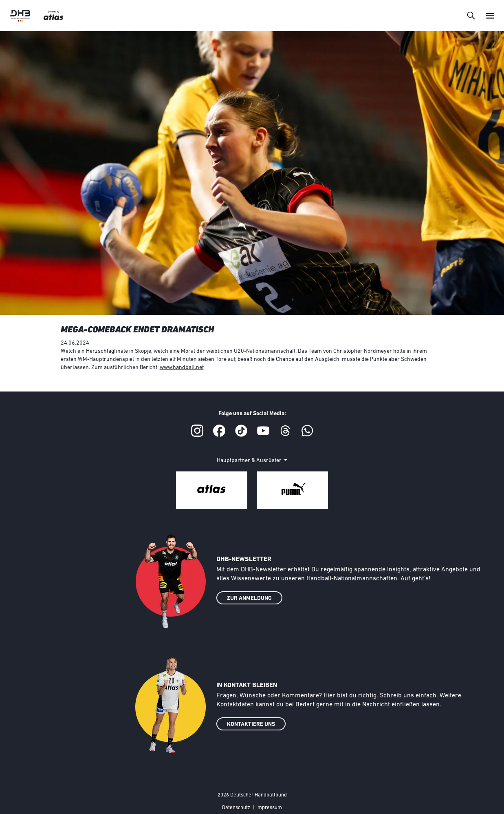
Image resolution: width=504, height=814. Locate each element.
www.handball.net (182, 368)
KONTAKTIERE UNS (251, 724)
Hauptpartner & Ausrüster (250, 461)
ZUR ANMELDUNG (249, 598)
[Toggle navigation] (471, 15)
